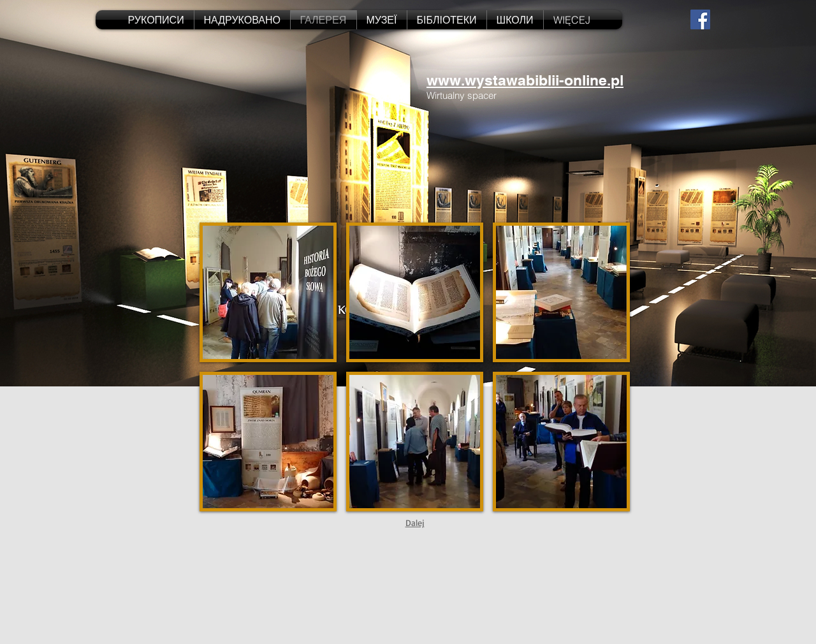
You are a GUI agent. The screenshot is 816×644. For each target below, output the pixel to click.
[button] (268, 292)
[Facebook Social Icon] (700, 19)
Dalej (415, 523)
